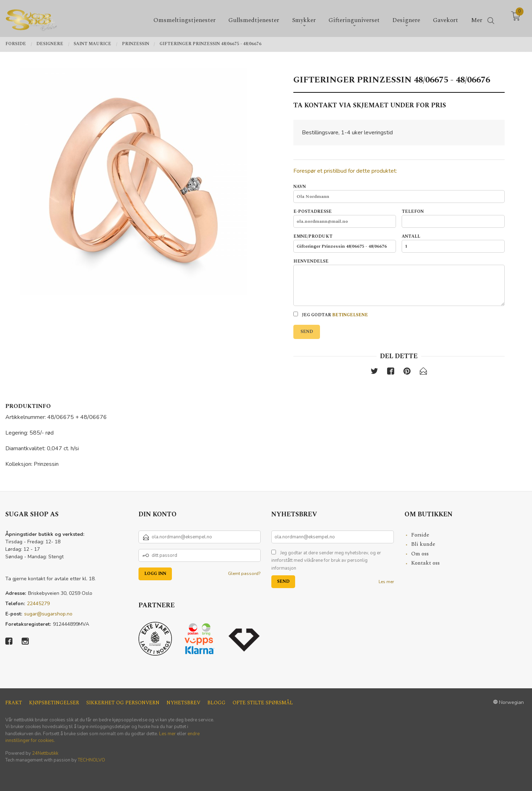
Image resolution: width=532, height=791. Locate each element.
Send (307, 332)
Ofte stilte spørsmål (263, 703)
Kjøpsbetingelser (54, 703)
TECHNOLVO (91, 760)
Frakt (14, 703)
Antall (453, 243)
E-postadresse (345, 218)
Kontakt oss (425, 563)
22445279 (38, 604)
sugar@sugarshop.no (48, 614)
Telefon (453, 218)
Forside (420, 535)
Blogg (216, 703)
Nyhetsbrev (183, 703)
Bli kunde (423, 544)
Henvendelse (399, 282)
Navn (399, 193)
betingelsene (350, 315)
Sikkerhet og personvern (123, 703)
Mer (477, 18)
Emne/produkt (345, 243)
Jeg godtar (331, 315)
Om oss (420, 554)
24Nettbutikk (45, 753)
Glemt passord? (244, 574)
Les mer (386, 582)
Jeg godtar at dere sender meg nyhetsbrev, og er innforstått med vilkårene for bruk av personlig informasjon (326, 561)
